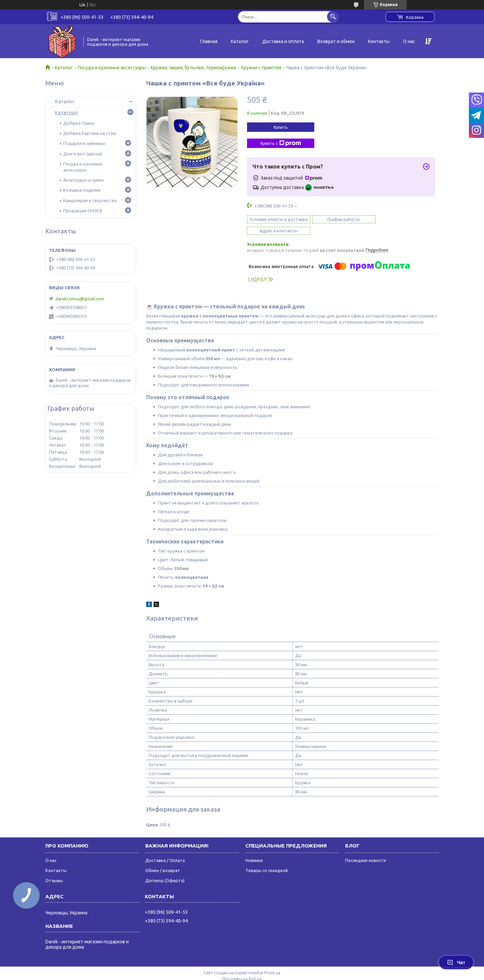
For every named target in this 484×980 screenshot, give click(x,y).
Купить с (281, 143)
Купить (281, 127)
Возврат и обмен (336, 41)
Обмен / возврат (163, 859)
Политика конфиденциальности (326, 973)
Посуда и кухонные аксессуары (112, 68)
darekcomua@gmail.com (80, 299)
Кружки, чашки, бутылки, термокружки (193, 68)
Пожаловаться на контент (266, 973)
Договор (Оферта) (165, 869)
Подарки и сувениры (84, 143)
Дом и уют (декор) (83, 154)
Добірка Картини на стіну (90, 133)
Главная (209, 41)
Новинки (254, 849)
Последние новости (366, 849)
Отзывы (54, 869)
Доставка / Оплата (165, 849)
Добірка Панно (79, 123)
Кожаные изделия (82, 190)
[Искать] (333, 17)
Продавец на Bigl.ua (242, 967)
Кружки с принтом (261, 68)
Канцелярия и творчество (90, 200)
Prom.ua (272, 961)
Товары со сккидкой (267, 859)
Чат (456, 963)
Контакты (379, 41)
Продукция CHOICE (83, 211)
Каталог (240, 41)
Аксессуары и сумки (83, 180)
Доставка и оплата (283, 41)
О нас (409, 41)
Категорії (66, 112)
